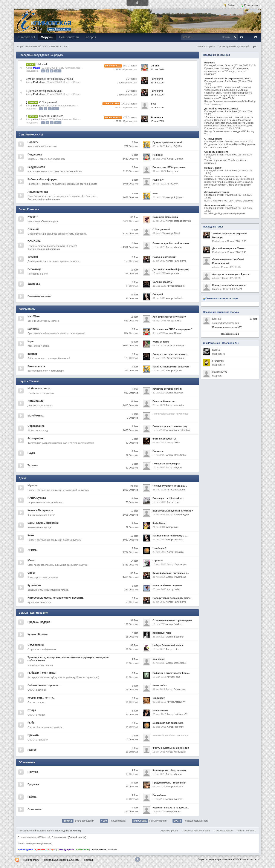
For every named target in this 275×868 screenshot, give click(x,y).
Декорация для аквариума (168, 723)
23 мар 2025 (159, 286)
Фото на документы (164, 439)
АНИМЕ (32, 550)
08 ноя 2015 (159, 333)
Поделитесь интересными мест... (172, 598)
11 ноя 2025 (159, 811)
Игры (31, 341)
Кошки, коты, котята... (41, 698)
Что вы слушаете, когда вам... (170, 486)
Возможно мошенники (166, 217)
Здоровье (34, 284)
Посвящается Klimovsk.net (168, 498)
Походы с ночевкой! (164, 257)
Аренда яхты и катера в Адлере (231, 274)
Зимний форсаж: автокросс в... (171, 573)
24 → (58, 123)
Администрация (169, 831)
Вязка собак (160, 685)
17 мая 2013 (159, 677)
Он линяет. (159, 698)
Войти (229, 5)
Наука (31, 453)
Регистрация (249, 5)
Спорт (76, 82)
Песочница (34, 269)
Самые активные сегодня (196, 831)
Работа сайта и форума (42, 180)
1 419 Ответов (129, 104)
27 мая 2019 (159, 184)
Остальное (34, 809)
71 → (56, 109)
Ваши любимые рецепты (167, 585)
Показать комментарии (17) (227, 327)
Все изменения (230, 334)
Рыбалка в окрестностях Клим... (171, 673)
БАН (155, 194)
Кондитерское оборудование (170, 770)
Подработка (160, 795)
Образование (36, 426)
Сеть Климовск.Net (69, 68)
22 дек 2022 (159, 539)
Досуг (66, 82)
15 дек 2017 (159, 370)
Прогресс (158, 451)
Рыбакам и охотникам (41, 673)
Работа (32, 797)
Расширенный (241, 37)
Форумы (47, 37)
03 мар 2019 (159, 702)
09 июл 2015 (159, 442)
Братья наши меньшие (33, 613)
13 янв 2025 (159, 273)
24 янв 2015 (159, 197)
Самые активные (223, 831)
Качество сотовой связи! (167, 389)
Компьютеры (27, 309)
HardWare (34, 316)
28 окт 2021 (159, 405)
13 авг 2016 (159, 649)
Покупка (33, 772)
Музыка (32, 485)
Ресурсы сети (36, 167)
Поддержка (32, 71)
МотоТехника (36, 416)
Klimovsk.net (26, 37)
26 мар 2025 (159, 490)
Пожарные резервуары (166, 464)
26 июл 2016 (159, 714)
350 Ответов (130, 66)
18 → (58, 71)
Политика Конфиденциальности (62, 860)
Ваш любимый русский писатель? (173, 511)
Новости (33, 142)
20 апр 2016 (159, 393)
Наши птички (160, 710)
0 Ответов (131, 79)
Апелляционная (38, 192)
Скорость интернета (51, 116)
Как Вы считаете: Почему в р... (170, 536)
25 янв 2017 (159, 663)
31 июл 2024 (159, 171)
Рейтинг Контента (246, 831)
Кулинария (34, 585)
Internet (32, 354)
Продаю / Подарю (39, 622)
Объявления (36, 645)
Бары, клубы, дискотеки (43, 523)
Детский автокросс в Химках (45, 91)
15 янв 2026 (157, 95)
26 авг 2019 (159, 221)
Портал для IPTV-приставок (169, 167)
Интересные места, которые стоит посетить (56, 598)
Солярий (158, 294)
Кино (31, 535)
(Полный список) (77, 837)
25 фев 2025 (159, 589)
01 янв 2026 (157, 108)
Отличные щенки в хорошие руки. (172, 620)
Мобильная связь (39, 389)
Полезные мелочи (39, 296)
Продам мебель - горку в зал (169, 783)
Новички (112, 850)
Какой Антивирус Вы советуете (171, 367)
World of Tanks (161, 342)
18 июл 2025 (159, 564)
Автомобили (36, 401)
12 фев (254, 319)
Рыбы (31, 723)
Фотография (35, 438)
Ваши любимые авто (165, 401)
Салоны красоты (163, 282)
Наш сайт (158, 180)
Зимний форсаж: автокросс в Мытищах (49, 79)
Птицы (32, 710)
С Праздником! (48, 102)
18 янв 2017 (159, 455)
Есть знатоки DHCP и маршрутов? (173, 329)
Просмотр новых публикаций (234, 46)
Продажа (33, 784)
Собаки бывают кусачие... (44, 685)
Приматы (33, 735)
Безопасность (36, 366)
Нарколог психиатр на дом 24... (171, 808)
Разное (32, 750)
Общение (31, 109)
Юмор (31, 560)
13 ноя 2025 (157, 121)
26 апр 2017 (159, 637)
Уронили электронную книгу (169, 317)
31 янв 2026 (157, 83)
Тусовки (33, 257)
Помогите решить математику (170, 426)
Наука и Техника (29, 381)
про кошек (159, 659)
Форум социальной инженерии (171, 748)
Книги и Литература (40, 510)
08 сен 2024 (159, 787)
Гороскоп (158, 561)
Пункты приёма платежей (167, 142)
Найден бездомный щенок (168, 645)
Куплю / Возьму (38, 634)
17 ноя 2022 (159, 430)
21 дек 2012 (159, 527)
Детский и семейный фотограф (171, 269)
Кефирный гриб (162, 633)
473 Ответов (130, 117)
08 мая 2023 (159, 346)
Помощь (89, 860)
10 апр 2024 (159, 799)
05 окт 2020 (159, 146)
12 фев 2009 (159, 502)
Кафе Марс (159, 523)
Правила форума (205, 46)
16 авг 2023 (159, 515)
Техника (33, 465)
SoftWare (33, 329)
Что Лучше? (160, 548)
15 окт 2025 (159, 247)
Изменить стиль (31, 860)
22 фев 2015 (159, 552)
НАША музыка (37, 498)
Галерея (90, 37)
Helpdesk (42, 64)
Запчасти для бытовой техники (171, 243)
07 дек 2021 (159, 298)
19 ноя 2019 (159, 624)
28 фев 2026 (157, 69)
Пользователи (69, 37)
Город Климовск (67, 106)
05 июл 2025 (159, 321)
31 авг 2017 (159, 689)
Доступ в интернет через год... (170, 354)
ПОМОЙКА (34, 241)
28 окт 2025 (159, 261)
